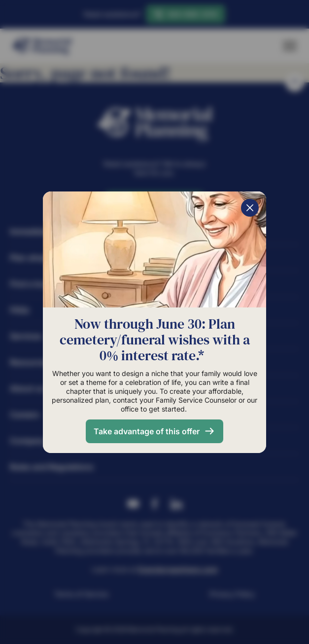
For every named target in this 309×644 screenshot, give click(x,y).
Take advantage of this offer (147, 431)
